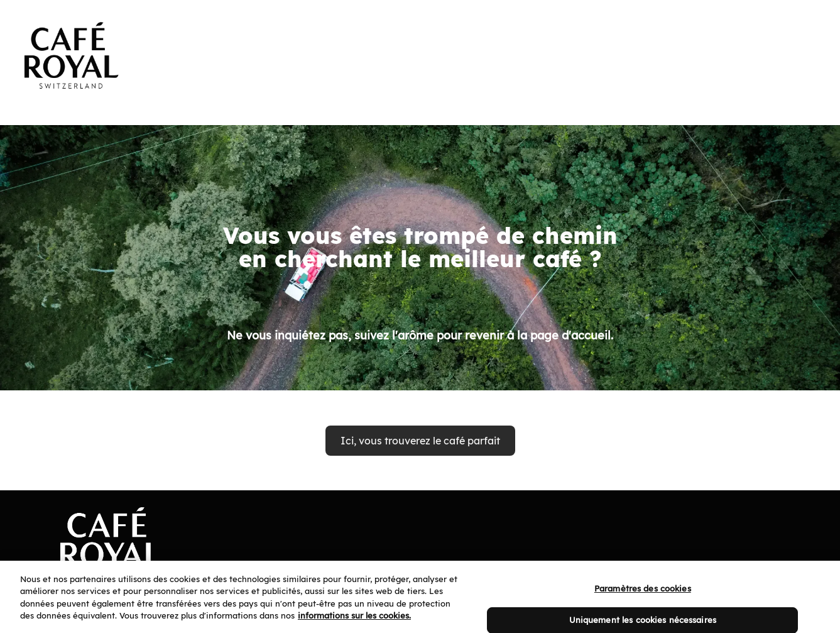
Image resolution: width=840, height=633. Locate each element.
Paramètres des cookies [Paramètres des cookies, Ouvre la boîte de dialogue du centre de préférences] (643, 595)
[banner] (420, 45)
